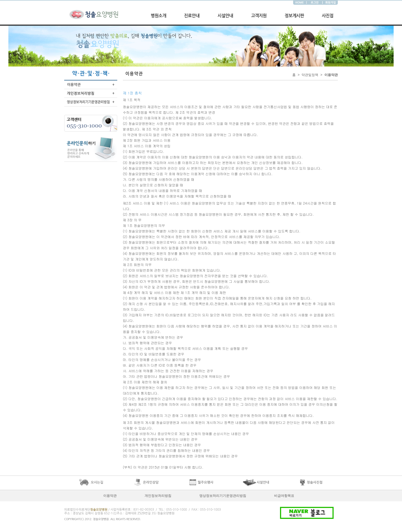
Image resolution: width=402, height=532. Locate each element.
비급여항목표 (284, 496)
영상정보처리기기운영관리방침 (223, 496)
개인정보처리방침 (158, 496)
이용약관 (110, 496)
